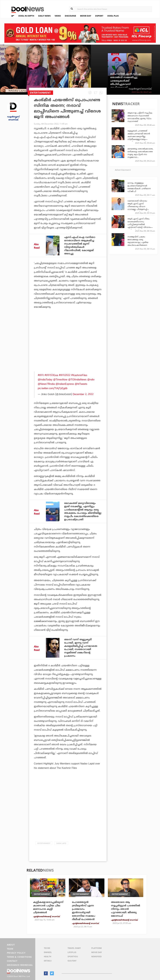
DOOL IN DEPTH (26, 16)
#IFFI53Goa (51, 375)
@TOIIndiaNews (77, 379)
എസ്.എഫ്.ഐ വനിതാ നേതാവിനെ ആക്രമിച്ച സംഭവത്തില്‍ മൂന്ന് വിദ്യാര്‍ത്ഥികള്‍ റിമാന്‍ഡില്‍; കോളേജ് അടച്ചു (80, 245)
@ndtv (91, 379)
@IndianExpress (65, 384)
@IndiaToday (45, 379)
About (11, 945)
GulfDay (72, 961)
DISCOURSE (70, 16)
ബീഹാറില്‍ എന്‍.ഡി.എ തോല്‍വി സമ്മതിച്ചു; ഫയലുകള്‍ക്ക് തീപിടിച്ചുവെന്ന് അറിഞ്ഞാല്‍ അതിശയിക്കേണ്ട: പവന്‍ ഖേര (127, 84)
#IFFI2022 (65, 375)
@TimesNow (60, 379)
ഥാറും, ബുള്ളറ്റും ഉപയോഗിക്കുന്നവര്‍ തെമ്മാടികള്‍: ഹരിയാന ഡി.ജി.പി (139, 187)
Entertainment (44, 843)
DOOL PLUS (113, 16)
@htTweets (81, 384)
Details (48, 961)
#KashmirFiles (79, 375)
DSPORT (99, 16)
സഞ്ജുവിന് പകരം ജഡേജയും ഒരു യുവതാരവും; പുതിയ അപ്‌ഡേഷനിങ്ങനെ (138, 241)
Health (48, 957)
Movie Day (97, 952)
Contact (12, 961)
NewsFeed (96, 957)
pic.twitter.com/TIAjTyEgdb (53, 388)
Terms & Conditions (19, 957)
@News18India (46, 384)
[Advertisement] (68, 342)
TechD (47, 948)
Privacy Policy (16, 953)
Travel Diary (74, 948)
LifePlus (72, 952)
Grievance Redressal (20, 965)
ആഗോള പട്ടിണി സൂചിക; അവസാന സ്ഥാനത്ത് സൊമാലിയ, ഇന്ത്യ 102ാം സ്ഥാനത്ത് (140, 117)
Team (10, 949)
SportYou (73, 957)
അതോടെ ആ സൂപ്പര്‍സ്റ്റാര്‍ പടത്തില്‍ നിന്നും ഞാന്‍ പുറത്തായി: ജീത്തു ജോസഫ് (126, 909)
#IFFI (41, 375)
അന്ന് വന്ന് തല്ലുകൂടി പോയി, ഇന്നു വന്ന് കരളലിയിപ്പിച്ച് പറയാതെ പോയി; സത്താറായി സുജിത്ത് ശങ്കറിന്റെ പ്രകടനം (81, 648)
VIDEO (58, 16)
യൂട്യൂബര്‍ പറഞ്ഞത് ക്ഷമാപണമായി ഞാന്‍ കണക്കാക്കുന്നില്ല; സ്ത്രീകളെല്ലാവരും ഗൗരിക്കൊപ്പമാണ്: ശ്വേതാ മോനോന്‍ (139, 138)
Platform (96, 948)
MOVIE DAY (86, 16)
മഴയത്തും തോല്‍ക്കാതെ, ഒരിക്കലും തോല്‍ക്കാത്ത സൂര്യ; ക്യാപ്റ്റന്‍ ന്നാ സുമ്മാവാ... (140, 153)
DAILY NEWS (44, 16)
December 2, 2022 (83, 394)
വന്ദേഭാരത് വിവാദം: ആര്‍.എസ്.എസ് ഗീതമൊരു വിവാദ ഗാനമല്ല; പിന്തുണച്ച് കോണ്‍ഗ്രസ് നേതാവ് (138, 206)
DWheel (48, 952)
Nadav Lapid (61, 843)
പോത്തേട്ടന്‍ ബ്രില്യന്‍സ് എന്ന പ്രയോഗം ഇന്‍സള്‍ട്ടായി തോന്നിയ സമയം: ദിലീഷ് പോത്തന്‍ (84, 911)
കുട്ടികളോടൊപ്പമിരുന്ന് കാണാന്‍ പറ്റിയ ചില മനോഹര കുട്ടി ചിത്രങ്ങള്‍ (48, 907)
